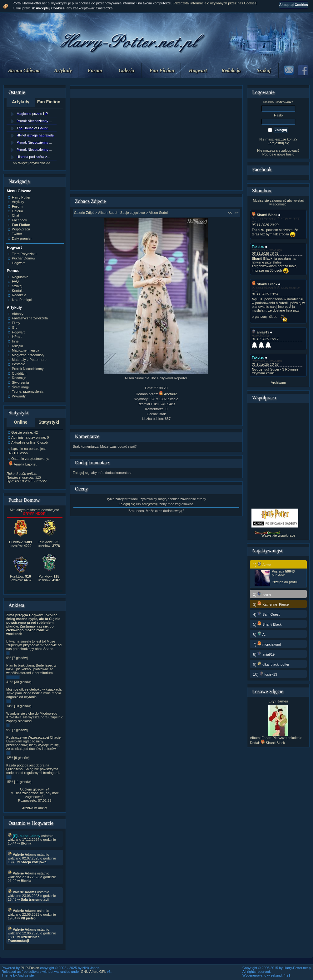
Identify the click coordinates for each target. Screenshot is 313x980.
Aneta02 (168, 394)
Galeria (127, 70)
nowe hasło (286, 154)
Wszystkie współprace (278, 535)
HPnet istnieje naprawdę (35, 135)
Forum (95, 70)
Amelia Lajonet (23, 464)
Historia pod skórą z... (33, 157)
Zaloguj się (81, 473)
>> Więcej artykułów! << (31, 163)
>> (237, 213)
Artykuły (63, 70)
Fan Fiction (162, 70)
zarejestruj (149, 504)
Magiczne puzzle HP (32, 114)
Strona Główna (24, 70)
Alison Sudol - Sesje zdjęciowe (122, 213)
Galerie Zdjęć (84, 213)
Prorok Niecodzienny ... (34, 121)
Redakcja (231, 70)
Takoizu (258, 247)
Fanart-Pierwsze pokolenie (282, 738)
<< (230, 213)
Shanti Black (265, 215)
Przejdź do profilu (285, 582)
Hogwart (198, 70)
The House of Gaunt (32, 128)
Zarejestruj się (278, 143)
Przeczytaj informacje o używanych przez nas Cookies (215, 3)
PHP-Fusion (30, 968)
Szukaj (264, 70)
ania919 (261, 332)
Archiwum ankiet (35, 808)
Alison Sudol (158, 213)
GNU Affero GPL (94, 972)
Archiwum (278, 382)
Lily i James (278, 701)
